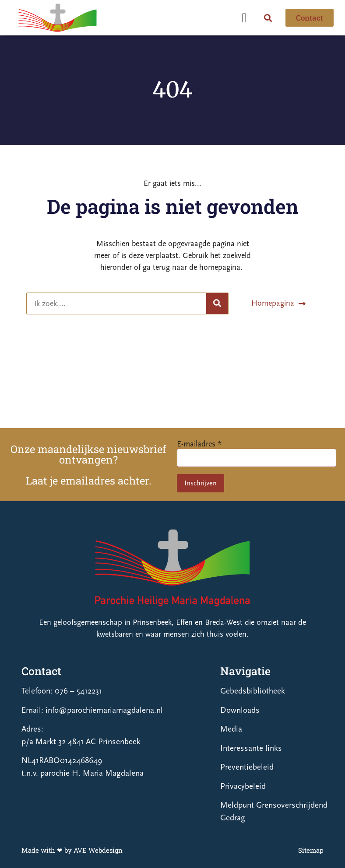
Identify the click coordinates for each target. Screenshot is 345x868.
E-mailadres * (199, 444)
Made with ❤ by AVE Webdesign (72, 850)
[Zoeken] (217, 303)
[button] (244, 18)
